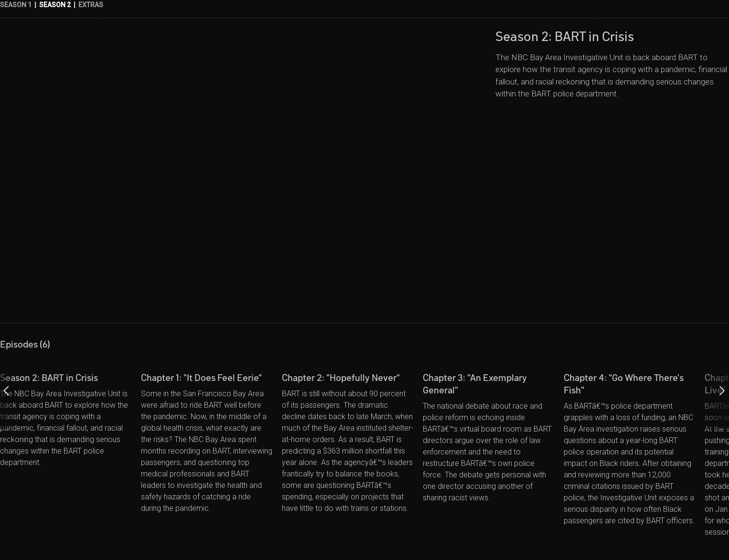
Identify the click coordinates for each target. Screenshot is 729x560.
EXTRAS (91, 5)
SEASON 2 (55, 5)
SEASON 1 (16, 5)
